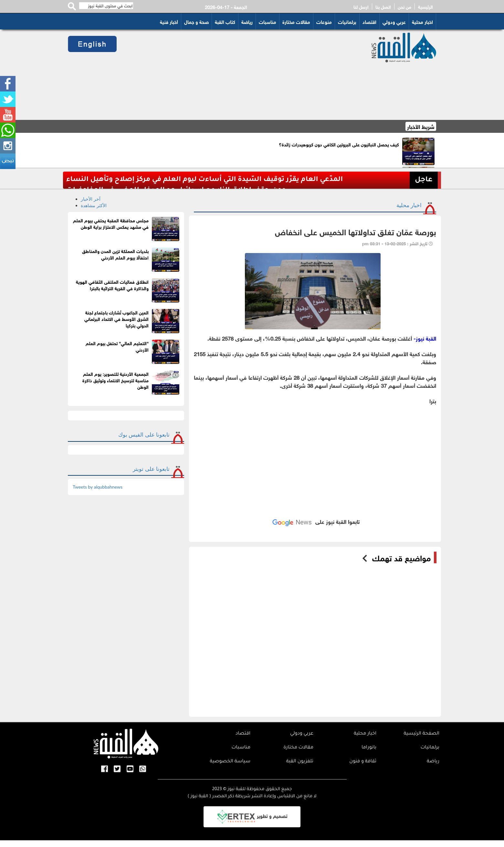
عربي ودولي (394, 21)
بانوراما (369, 748)
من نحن (404, 6)
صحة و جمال (196, 21)
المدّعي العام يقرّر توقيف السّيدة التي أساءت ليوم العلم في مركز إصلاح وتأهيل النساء (205, 180)
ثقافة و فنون (363, 762)
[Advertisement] (236, 75)
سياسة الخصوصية (230, 762)
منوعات (324, 21)
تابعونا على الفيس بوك (144, 434)
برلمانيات (347, 21)
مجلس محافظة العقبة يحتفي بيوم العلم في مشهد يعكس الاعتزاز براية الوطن (111, 223)
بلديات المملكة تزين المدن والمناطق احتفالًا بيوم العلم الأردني (115, 254)
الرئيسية (425, 6)
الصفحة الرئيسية (421, 734)
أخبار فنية (169, 21)
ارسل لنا (361, 6)
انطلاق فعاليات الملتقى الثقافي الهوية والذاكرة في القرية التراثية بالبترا (112, 285)
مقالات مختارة (296, 21)
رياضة (247, 21)
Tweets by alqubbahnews (98, 487)
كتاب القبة (225, 21)
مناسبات (268, 21)
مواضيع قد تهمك (401, 557)
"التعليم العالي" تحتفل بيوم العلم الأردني (117, 346)
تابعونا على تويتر (151, 469)
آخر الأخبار (91, 199)
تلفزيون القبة (300, 762)
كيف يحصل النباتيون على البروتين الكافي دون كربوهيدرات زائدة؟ (339, 144)
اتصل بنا (383, 6)
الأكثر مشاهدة (94, 205)
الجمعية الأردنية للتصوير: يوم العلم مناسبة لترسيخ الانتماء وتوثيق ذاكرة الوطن (115, 380)
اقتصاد (369, 21)
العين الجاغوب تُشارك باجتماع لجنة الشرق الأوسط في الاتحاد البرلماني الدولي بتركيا (116, 318)
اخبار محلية (422, 21)
